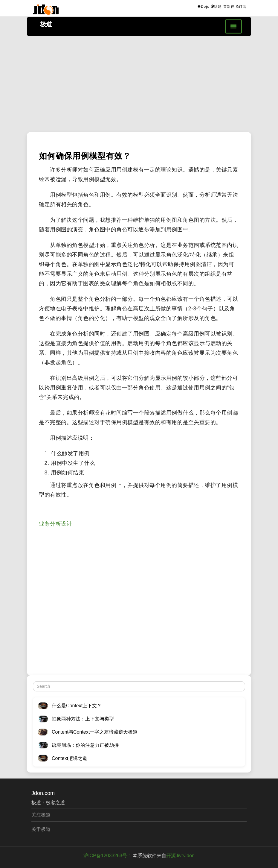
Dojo (203, 6)
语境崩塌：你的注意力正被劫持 (85, 745)
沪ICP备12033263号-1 (107, 856)
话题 (216, 6)
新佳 (229, 6)
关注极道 (41, 815)
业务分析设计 (55, 524)
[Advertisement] (139, 84)
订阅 (241, 6)
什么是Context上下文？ (77, 706)
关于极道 (41, 829)
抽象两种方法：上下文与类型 (83, 719)
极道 (46, 24)
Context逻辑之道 (69, 758)
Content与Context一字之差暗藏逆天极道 (95, 732)
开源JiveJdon (180, 856)
